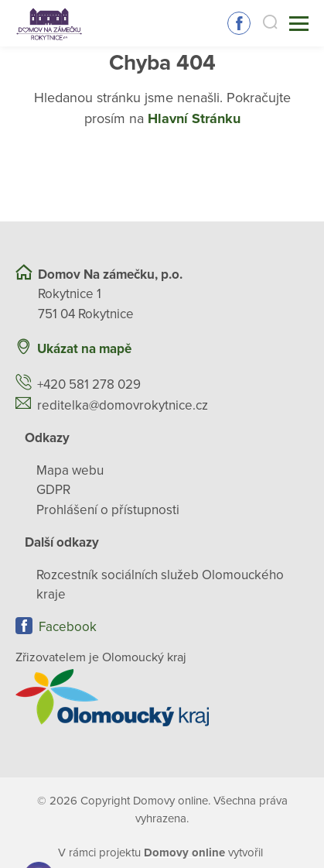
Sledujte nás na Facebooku (239, 23)
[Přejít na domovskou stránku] (49, 24)
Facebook (68, 627)
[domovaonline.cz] (184, 853)
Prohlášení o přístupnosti (108, 510)
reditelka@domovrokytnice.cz (123, 405)
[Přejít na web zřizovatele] (162, 698)
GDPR (53, 490)
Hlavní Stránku (194, 118)
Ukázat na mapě (84, 349)
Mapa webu (70, 470)
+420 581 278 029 (89, 384)
